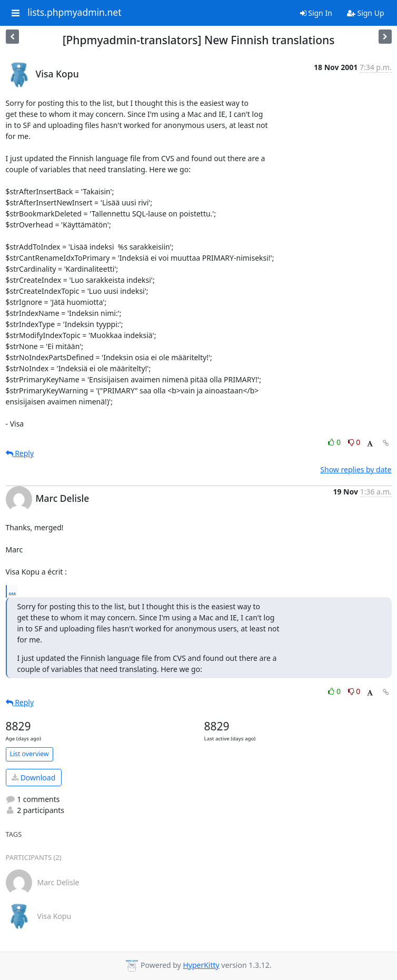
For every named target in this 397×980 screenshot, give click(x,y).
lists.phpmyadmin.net (74, 13)
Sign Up (366, 13)
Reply (20, 453)
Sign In (316, 13)
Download (33, 778)
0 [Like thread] (335, 442)
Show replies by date (356, 469)
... (13, 591)
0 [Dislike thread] (354, 442)
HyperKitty (201, 965)
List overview (29, 754)
